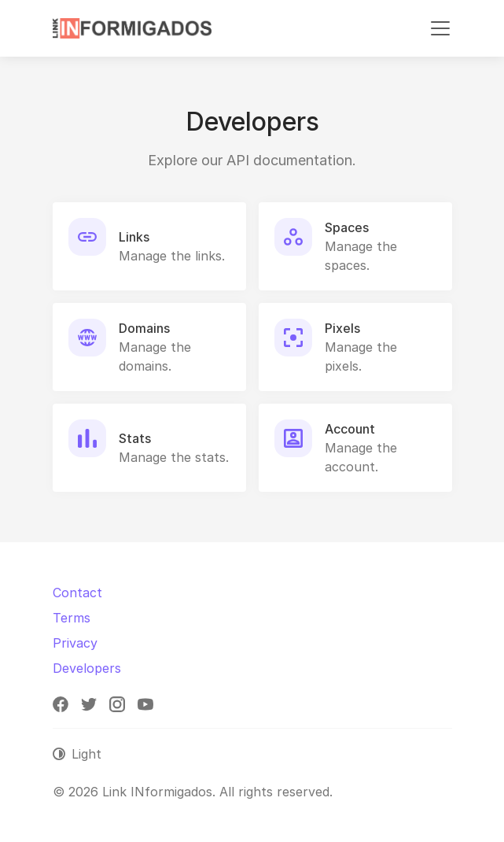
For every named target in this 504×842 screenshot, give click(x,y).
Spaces (347, 227)
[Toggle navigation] (440, 28)
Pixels (342, 328)
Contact (77, 593)
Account (350, 429)
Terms (72, 618)
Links (134, 237)
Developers (87, 668)
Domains (144, 328)
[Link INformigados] (132, 28)
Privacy (75, 643)
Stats (135, 438)
